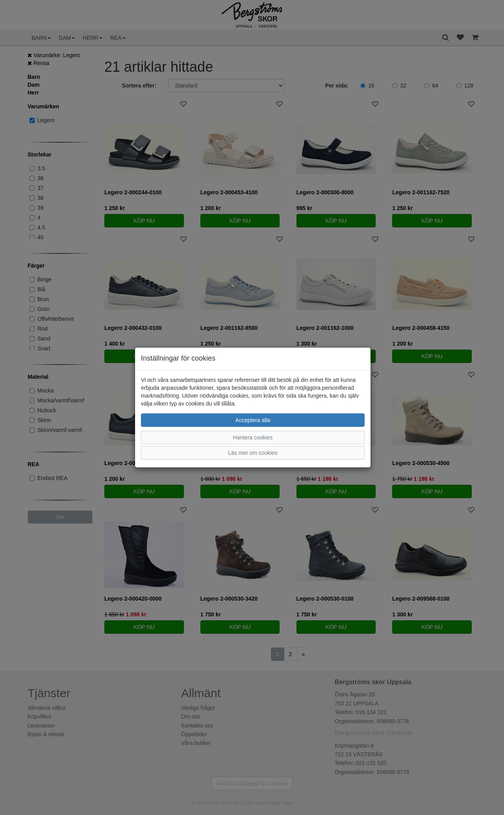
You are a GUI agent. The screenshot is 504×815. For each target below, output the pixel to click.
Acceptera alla (253, 420)
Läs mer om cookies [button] (253, 453)
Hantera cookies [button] (253, 437)
